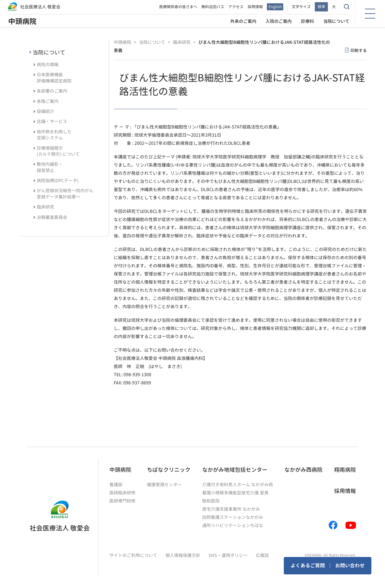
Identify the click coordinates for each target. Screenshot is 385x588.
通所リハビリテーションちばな (233, 525)
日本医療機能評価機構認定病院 (54, 78)
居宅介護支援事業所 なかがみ (231, 509)
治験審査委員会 (52, 217)
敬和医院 (211, 501)
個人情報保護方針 (183, 555)
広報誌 (262, 555)
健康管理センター (164, 485)
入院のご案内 (279, 21)
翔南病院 (345, 470)
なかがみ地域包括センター (235, 470)
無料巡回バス (213, 7)
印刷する (359, 50)
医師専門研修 (122, 501)
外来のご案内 (243, 21)
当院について (336, 21)
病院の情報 (48, 65)
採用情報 (255, 7)
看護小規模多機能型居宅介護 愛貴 (235, 493)
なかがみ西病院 (303, 470)
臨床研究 (45, 207)
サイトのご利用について (133, 555)
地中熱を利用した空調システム (54, 135)
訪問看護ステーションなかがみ (233, 517)
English (275, 7)
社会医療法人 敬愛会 (40, 7)
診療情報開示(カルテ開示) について (58, 151)
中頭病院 (22, 21)
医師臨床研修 (122, 493)
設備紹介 (45, 111)
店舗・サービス (52, 121)
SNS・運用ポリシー (228, 555)
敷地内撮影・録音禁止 (50, 167)
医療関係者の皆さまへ (178, 7)
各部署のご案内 (52, 91)
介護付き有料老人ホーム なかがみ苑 (238, 485)
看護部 (116, 485)
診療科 (307, 21)
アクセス (236, 7)
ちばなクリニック (169, 470)
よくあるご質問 (308, 566)
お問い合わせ (350, 566)
